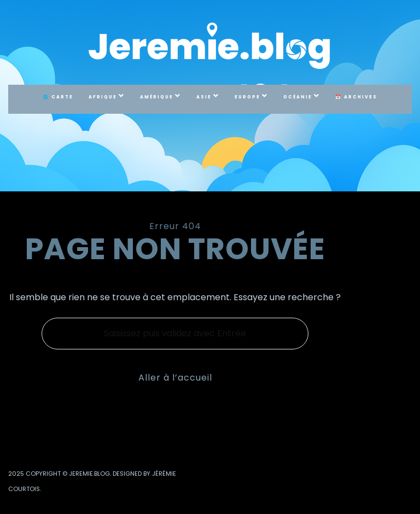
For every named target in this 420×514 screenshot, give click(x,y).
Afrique (103, 97)
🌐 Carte (58, 97)
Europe (247, 97)
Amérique (157, 97)
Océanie (298, 97)
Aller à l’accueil (175, 378)
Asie (204, 97)
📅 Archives (356, 97)
